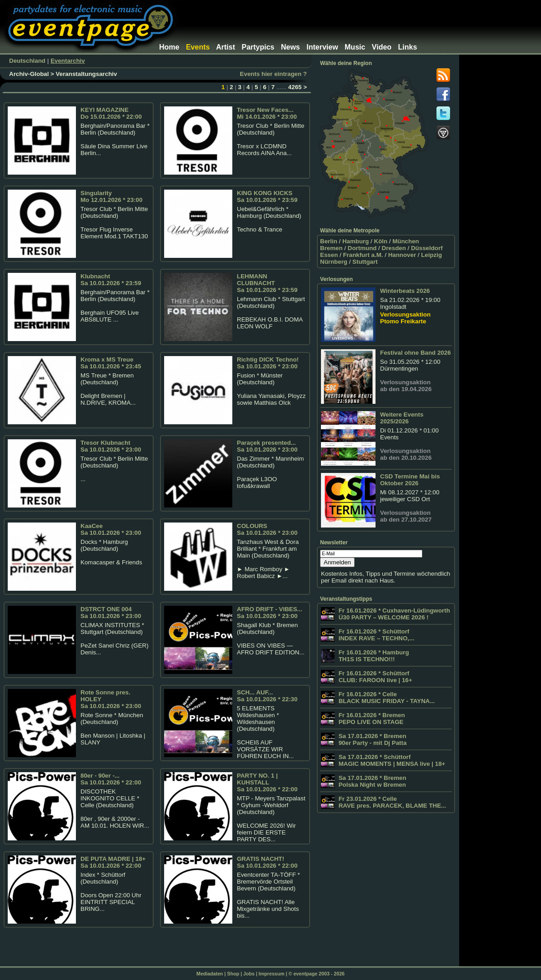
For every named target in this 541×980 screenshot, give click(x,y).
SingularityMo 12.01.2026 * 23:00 (111, 196)
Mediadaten (210, 974)
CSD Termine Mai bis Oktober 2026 (410, 480)
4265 (295, 87)
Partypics (258, 47)
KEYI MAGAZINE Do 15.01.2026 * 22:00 (111, 113)
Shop (233, 974)
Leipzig (431, 255)
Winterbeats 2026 (405, 291)
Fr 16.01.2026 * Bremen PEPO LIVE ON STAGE (371, 719)
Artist (225, 47)
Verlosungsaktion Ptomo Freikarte (405, 318)
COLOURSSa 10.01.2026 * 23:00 (267, 529)
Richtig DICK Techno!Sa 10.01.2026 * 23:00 (268, 363)
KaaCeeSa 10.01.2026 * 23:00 (111, 529)
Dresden (394, 248)
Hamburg (356, 241)
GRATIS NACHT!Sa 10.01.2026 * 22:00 (267, 862)
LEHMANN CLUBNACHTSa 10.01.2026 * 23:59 (267, 283)
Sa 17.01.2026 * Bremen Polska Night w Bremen (372, 781)
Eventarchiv (68, 61)
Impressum (272, 974)
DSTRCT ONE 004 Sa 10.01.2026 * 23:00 (111, 613)
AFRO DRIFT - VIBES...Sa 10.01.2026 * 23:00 (270, 613)
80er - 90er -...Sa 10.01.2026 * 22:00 (111, 779)
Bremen (331, 248)
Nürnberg (334, 262)
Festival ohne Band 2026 (416, 353)
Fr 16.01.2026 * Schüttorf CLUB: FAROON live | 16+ (375, 677)
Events (198, 47)
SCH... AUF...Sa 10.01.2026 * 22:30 (267, 696)
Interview (322, 47)
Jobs (249, 974)
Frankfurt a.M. (363, 255)
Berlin (329, 241)
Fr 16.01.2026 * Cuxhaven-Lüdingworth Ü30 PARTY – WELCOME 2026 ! (393, 614)
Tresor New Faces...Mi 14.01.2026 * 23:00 (267, 113)
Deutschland (27, 61)
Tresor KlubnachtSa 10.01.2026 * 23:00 (111, 446)
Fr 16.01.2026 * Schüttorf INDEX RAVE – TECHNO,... (376, 635)
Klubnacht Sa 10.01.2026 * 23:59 (111, 280)
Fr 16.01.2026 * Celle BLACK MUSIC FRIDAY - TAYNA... (386, 698)
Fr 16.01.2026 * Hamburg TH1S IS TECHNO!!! (373, 656)
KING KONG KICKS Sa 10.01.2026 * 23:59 (267, 196)
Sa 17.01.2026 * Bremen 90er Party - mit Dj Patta (372, 739)
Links (408, 47)
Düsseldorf (427, 248)
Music (355, 47)
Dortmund (362, 248)
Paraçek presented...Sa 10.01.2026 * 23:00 (267, 446)
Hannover (402, 255)
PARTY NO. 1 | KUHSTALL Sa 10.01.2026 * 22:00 (267, 782)
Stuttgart (365, 262)
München (406, 241)
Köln (381, 241)
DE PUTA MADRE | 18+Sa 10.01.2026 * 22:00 (113, 862)
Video (382, 47)
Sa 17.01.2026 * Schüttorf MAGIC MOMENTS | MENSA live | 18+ (391, 760)
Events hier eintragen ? (273, 74)
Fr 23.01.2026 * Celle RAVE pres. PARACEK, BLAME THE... (391, 802)
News (291, 47)
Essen (329, 255)
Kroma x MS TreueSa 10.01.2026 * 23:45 (111, 363)
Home (169, 47)
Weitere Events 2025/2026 (402, 418)
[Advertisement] (306, 16)
